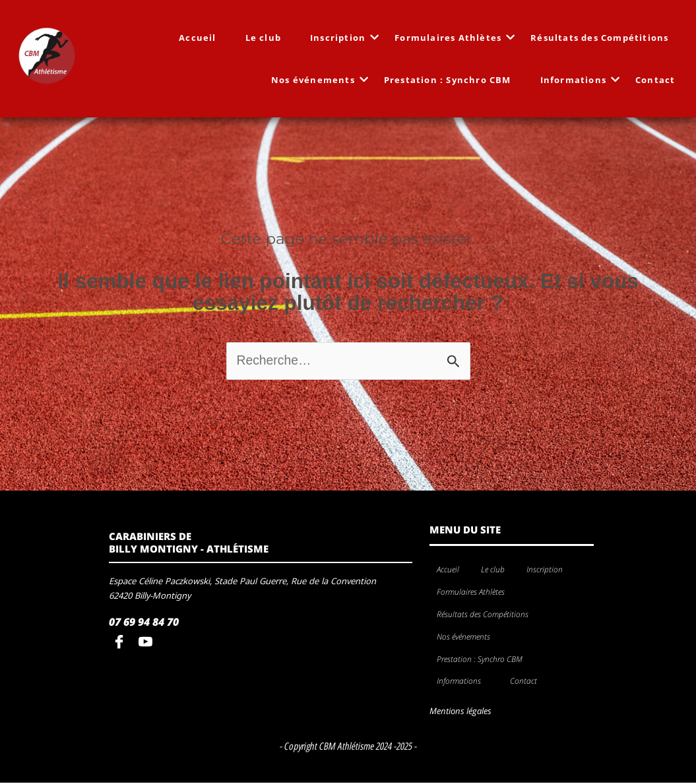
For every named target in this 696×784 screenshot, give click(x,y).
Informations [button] (462, 683)
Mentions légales (460, 713)
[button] (568, 572)
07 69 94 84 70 (144, 624)
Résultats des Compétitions (600, 38)
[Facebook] (122, 644)
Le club (264, 38)
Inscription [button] (548, 571)
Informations (578, 80)
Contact (656, 80)
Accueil (198, 38)
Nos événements (318, 80)
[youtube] (148, 644)
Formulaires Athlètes (453, 38)
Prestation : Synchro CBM (448, 80)
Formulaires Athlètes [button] (474, 594)
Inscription (342, 38)
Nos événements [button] (467, 639)
